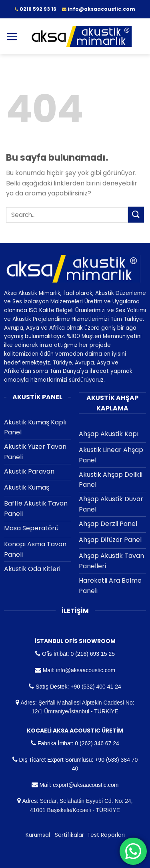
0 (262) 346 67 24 (97, 743)
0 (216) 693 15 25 (93, 654)
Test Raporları (106, 835)
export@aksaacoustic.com (86, 785)
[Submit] (136, 214)
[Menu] (12, 36)
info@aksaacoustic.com (86, 670)
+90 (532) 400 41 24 (96, 687)
